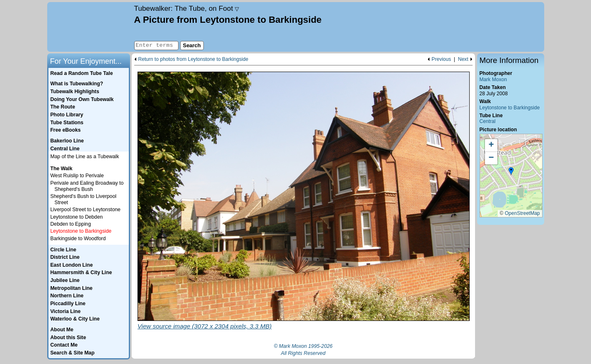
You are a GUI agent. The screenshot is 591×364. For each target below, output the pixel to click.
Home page (90, 27)
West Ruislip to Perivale (77, 176)
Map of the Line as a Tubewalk (85, 157)
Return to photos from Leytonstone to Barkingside (193, 59)
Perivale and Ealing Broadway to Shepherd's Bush (87, 186)
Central (488, 121)
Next (463, 59)
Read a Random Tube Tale (81, 73)
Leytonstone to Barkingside (510, 108)
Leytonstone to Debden (77, 217)
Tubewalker (187, 8)
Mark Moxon (493, 80)
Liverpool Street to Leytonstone (86, 210)
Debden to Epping (71, 224)
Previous (441, 59)
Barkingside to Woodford (78, 239)
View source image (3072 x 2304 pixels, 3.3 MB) (205, 326)
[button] (511, 171)
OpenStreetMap (522, 213)
